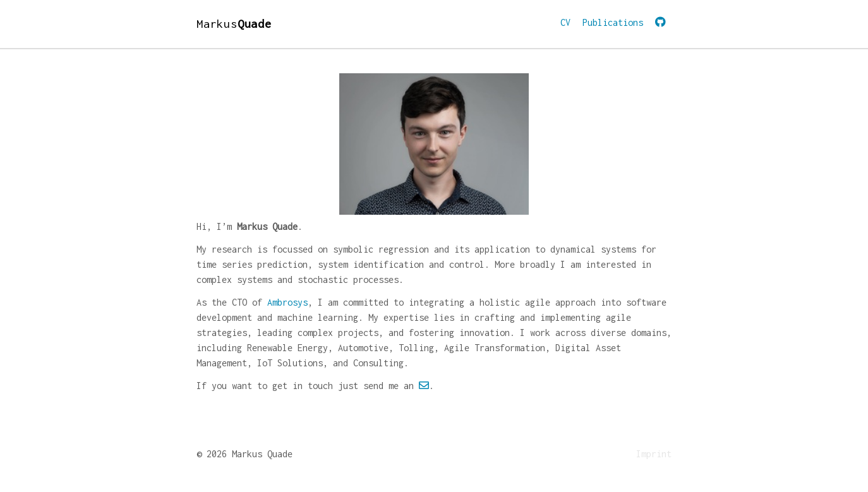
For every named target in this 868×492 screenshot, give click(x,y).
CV (565, 22)
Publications (613, 22)
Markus (234, 24)
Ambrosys (287, 302)
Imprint (654, 454)
